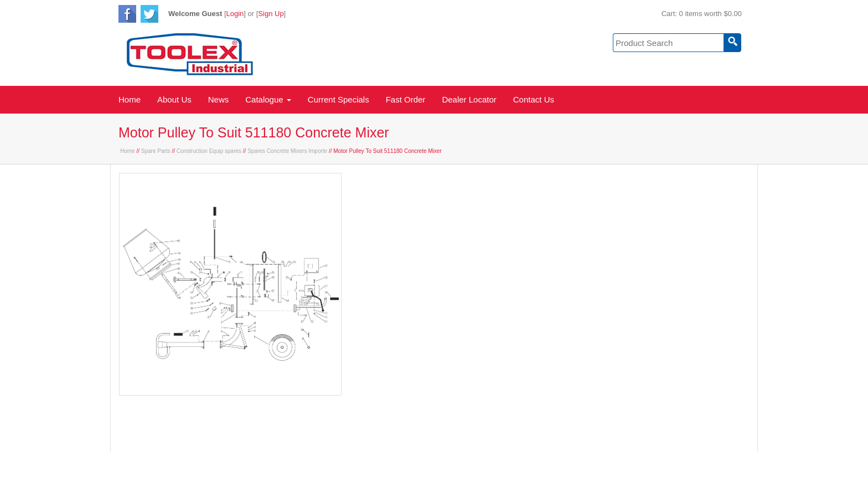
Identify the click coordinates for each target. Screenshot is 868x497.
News (219, 99)
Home (130, 99)
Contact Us (534, 99)
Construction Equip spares (209, 151)
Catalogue (268, 99)
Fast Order (406, 99)
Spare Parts (156, 151)
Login (235, 14)
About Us (174, 99)
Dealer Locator (469, 99)
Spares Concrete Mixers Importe (287, 151)
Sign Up (271, 14)
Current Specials (339, 99)
